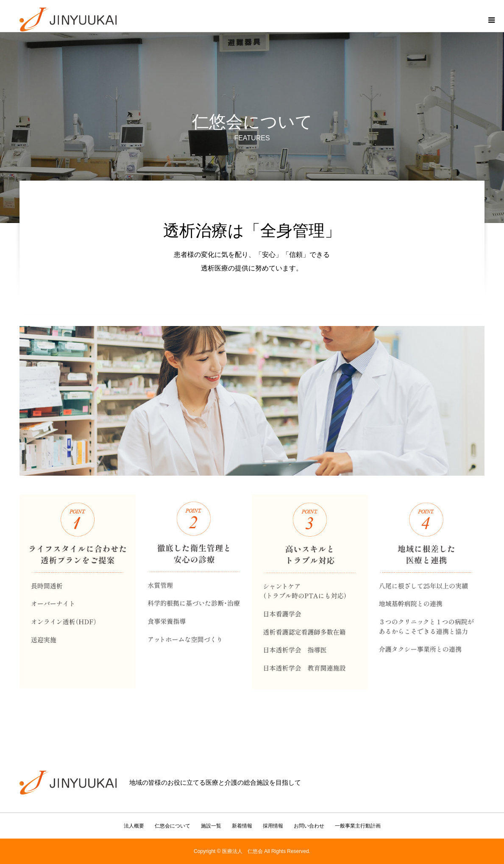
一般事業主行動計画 (358, 826)
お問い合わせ (309, 826)
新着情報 (242, 826)
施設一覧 (211, 826)
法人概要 (134, 826)
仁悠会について (173, 826)
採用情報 (273, 826)
